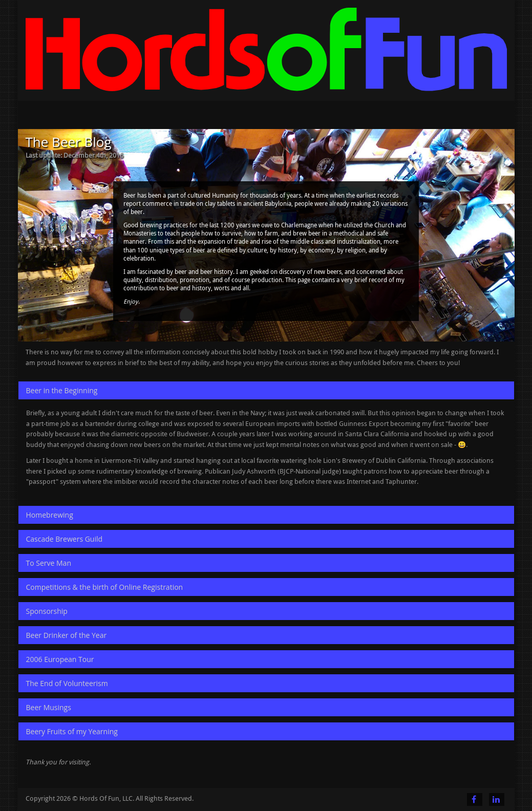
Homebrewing (50, 515)
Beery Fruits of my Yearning (72, 731)
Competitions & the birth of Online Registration (105, 587)
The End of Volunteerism (67, 683)
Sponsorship (47, 611)
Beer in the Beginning (62, 390)
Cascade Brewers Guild (65, 539)
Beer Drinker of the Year (67, 635)
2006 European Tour (60, 659)
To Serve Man (49, 563)
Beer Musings (49, 707)
